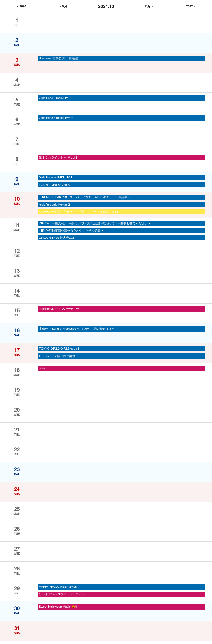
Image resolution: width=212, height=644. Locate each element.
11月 (149, 7)
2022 (191, 7)
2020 (21, 7)
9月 (63, 7)
